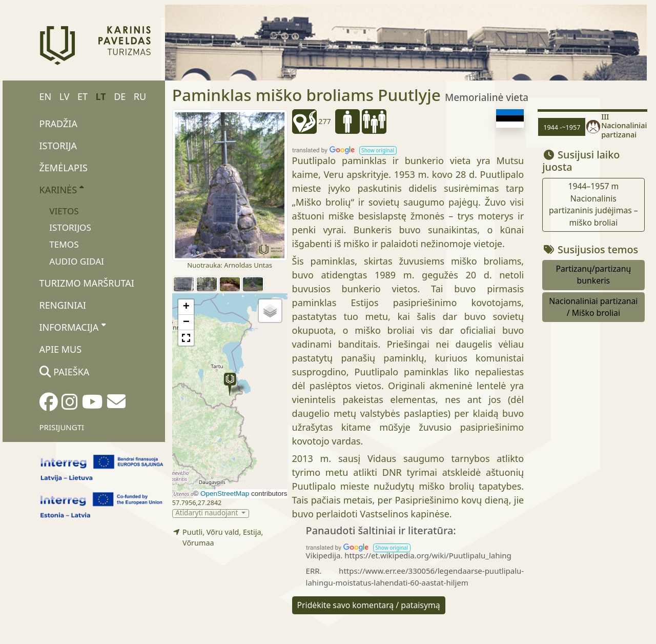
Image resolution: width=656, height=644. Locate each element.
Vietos (64, 211)
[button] (230, 384)
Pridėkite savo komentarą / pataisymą (369, 605)
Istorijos (70, 227)
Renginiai (63, 305)
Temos (64, 244)
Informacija (73, 327)
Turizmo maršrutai (87, 283)
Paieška (65, 372)
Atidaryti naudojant (208, 514)
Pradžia (58, 124)
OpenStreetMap (225, 494)
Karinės (62, 189)
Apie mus (61, 349)
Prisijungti (62, 427)
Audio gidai (77, 261)
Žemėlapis (64, 168)
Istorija (58, 146)
